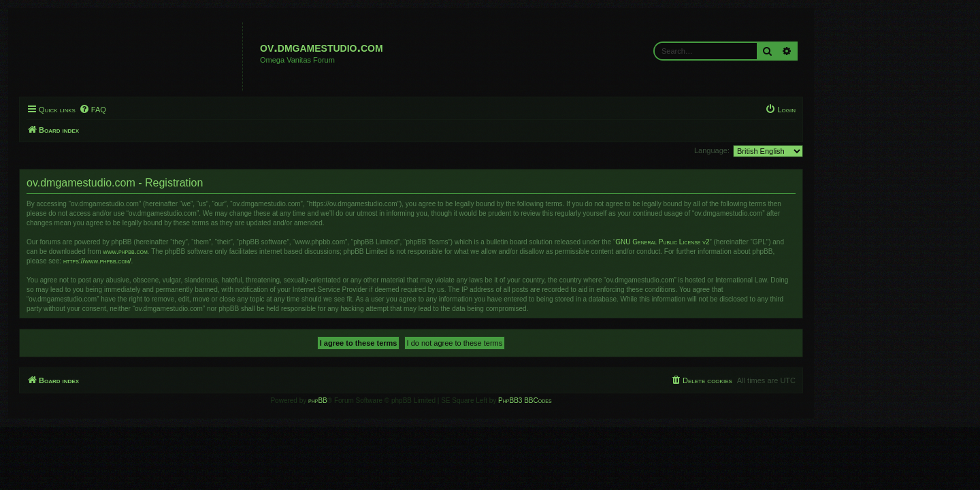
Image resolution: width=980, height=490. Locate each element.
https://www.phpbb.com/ (176, 261)
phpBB (397, 401)
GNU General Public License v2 (741, 242)
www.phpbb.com (204, 251)
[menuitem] (171, 110)
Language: (791, 150)
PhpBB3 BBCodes (604, 401)
